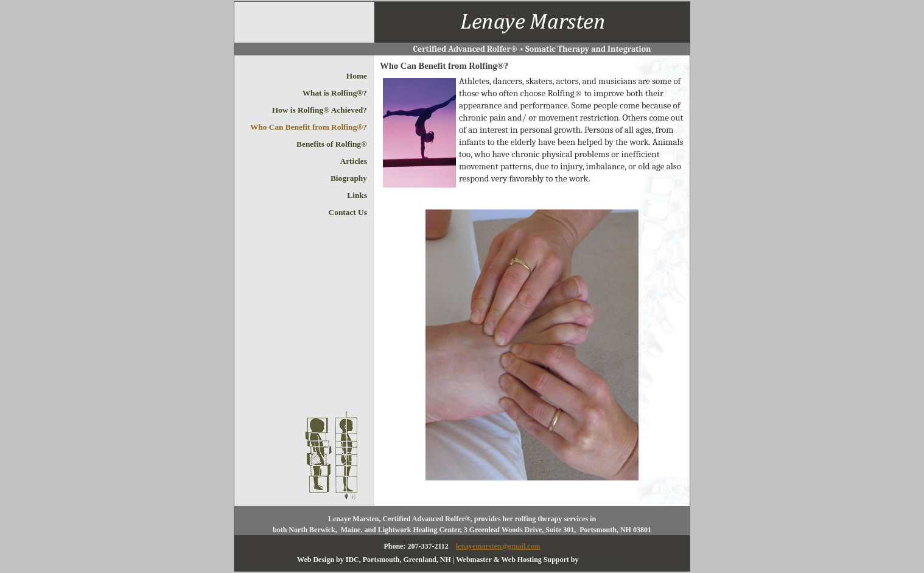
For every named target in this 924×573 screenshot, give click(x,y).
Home (357, 76)
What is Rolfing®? (335, 93)
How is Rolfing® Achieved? (320, 110)
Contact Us (348, 212)
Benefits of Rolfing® (332, 144)
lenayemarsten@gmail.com (498, 546)
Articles (354, 161)
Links (357, 195)
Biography (349, 178)
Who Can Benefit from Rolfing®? (309, 127)
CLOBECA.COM (604, 560)
